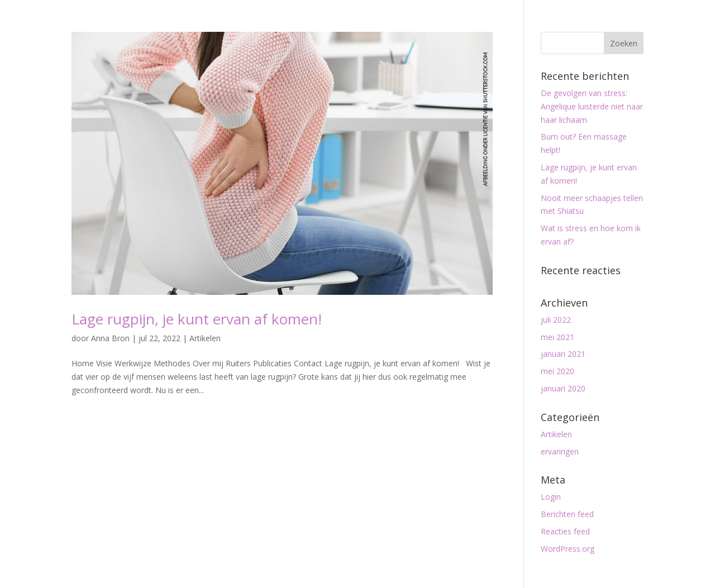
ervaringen (560, 451)
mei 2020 (557, 371)
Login (551, 497)
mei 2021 (557, 337)
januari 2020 (563, 388)
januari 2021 (563, 354)
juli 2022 (556, 320)
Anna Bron (110, 338)
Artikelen (205, 338)
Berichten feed (567, 514)
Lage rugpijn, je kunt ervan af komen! (197, 319)
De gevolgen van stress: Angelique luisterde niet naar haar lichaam (592, 106)
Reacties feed (565, 531)
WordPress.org (568, 549)
